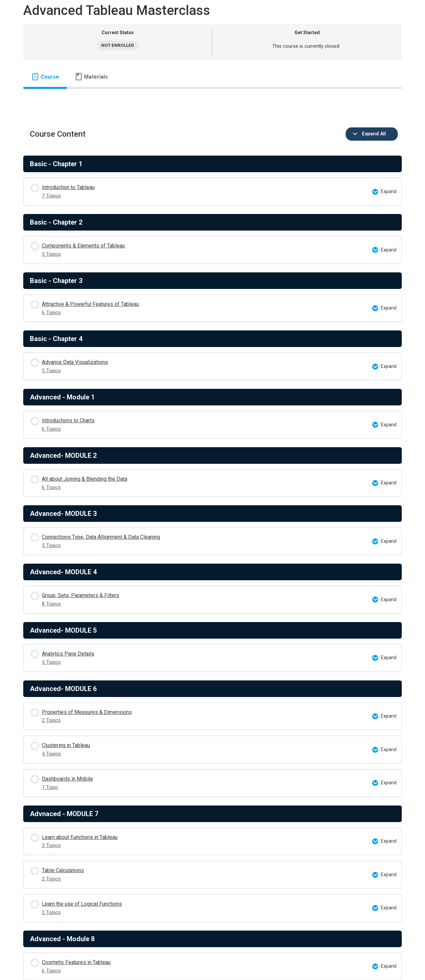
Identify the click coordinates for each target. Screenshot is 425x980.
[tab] (45, 77)
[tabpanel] (212, 100)
